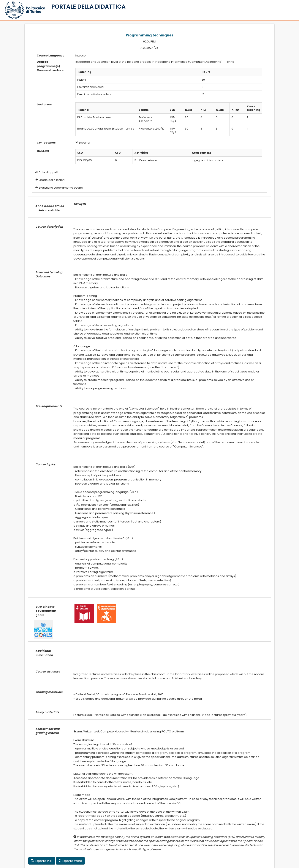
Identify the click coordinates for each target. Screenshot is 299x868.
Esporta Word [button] (70, 861)
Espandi (83, 143)
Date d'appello (49, 172)
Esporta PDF (42, 861)
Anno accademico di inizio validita (50, 208)
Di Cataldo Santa (89, 117)
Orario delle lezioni (52, 180)
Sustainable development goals (46, 611)
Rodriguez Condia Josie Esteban (100, 129)
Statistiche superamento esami (61, 188)
